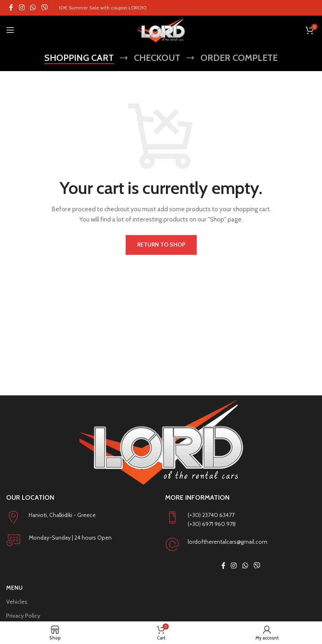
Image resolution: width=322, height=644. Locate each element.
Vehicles (17, 602)
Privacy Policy (23, 616)
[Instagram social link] (22, 8)
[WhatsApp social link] (33, 8)
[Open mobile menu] (10, 30)
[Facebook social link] (11, 8)
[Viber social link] (45, 8)
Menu (14, 588)
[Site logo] (161, 30)
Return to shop (161, 245)
